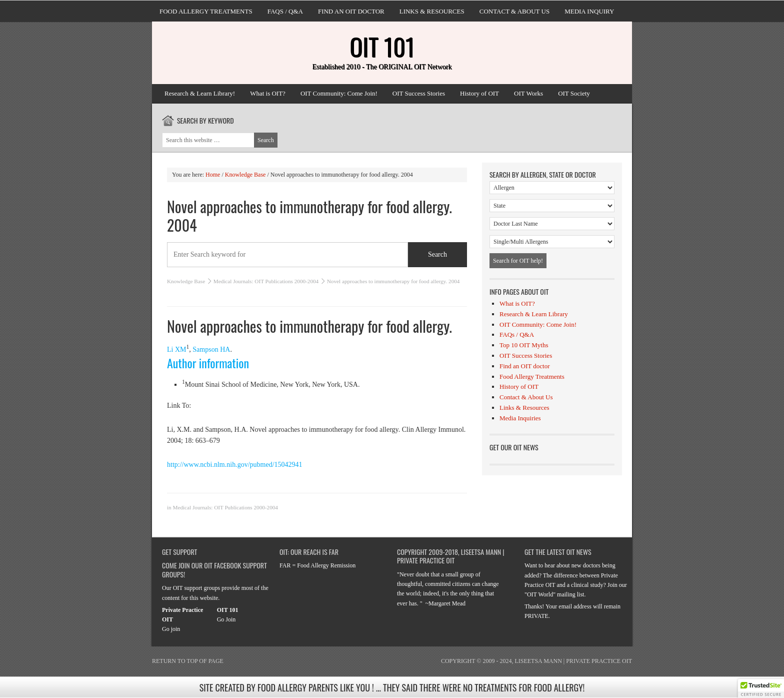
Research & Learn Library (534, 314)
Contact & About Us (514, 11)
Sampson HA (211, 350)
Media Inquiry (589, 11)
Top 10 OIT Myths (524, 345)
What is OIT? (268, 93)
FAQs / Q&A (285, 11)
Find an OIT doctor (351, 11)
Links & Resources (432, 11)
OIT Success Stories (419, 93)
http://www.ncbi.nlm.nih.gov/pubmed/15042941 (235, 465)
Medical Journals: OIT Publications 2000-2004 (266, 281)
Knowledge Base (186, 281)
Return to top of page (188, 661)
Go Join (226, 619)
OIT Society (574, 93)
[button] (761, 688)
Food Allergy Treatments (206, 11)
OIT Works (528, 93)
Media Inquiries (520, 418)
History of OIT (479, 93)
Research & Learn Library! (200, 93)
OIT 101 (382, 46)
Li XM (177, 350)
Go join (171, 629)
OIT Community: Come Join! (339, 93)
